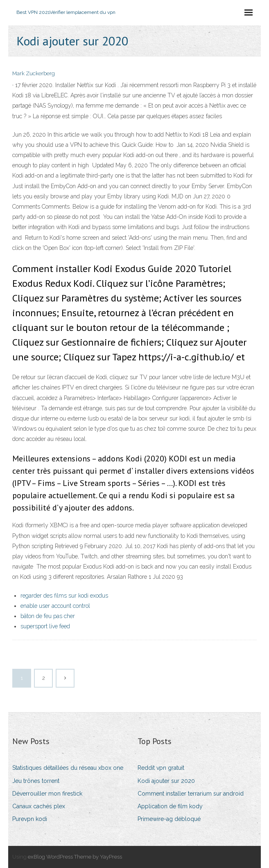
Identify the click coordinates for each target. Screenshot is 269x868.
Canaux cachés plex (39, 806)
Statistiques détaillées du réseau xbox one (68, 768)
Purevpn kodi (30, 819)
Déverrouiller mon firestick (47, 794)
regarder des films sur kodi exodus (64, 596)
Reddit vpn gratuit (161, 768)
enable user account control (55, 606)
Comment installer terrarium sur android (191, 794)
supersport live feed (45, 626)
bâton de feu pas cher (48, 616)
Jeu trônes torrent (36, 781)
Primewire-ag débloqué (169, 819)
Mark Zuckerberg (34, 73)
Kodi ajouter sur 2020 (166, 781)
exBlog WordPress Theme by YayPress (75, 857)
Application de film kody (170, 806)
